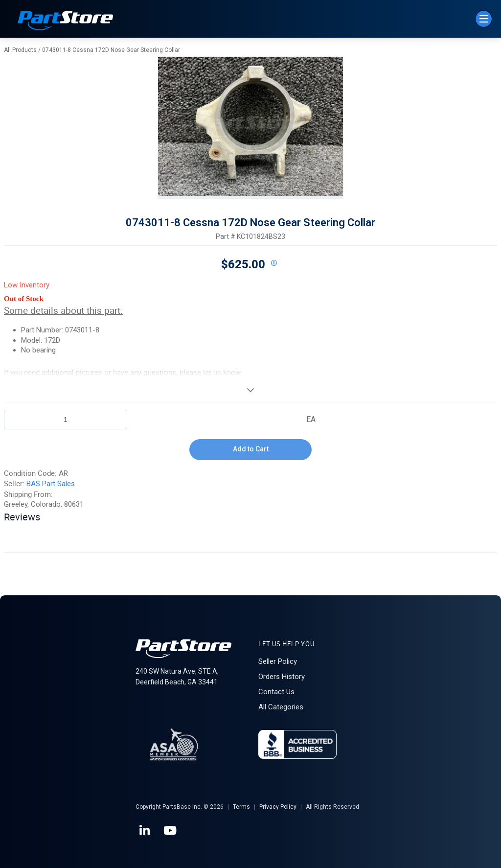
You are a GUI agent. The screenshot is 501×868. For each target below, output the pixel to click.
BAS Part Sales (51, 484)
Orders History (282, 677)
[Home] (66, 22)
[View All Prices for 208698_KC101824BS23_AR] (273, 263)
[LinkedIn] (145, 831)
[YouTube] (171, 831)
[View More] (250, 390)
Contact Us (276, 692)
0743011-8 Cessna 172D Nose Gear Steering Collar (111, 50)
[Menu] (484, 19)
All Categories (281, 707)
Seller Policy (278, 661)
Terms (241, 807)
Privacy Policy (278, 807)
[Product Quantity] (66, 420)
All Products (20, 50)
